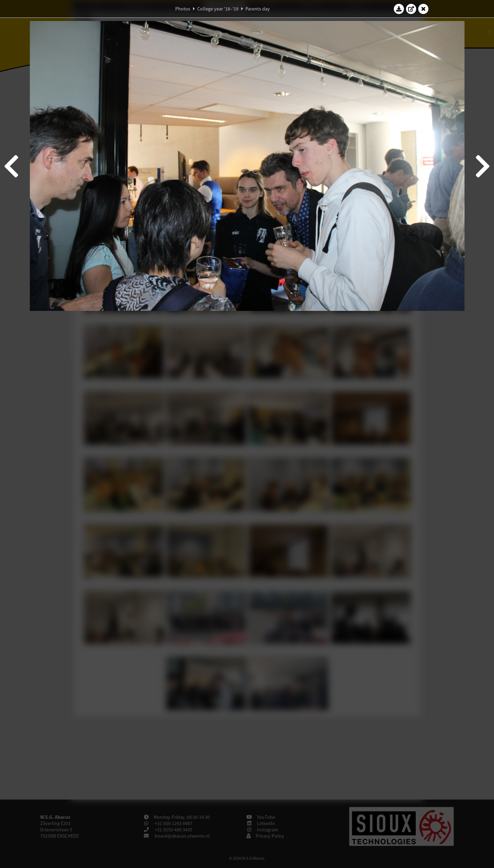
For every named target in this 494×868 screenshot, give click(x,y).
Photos (183, 9)
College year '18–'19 (218, 9)
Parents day (258, 9)
